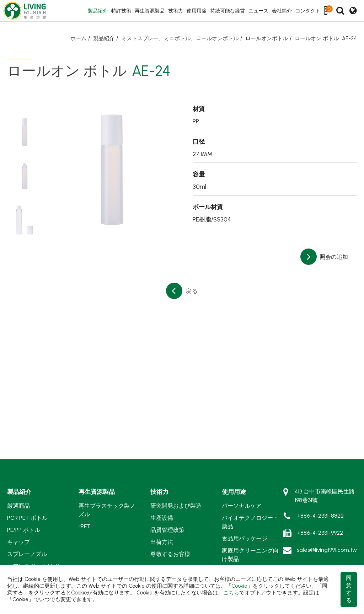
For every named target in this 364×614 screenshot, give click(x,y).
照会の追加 (333, 257)
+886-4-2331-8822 (320, 516)
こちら (231, 593)
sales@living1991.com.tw (327, 550)
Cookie (239, 586)
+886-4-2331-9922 (320, 533)
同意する (349, 589)
